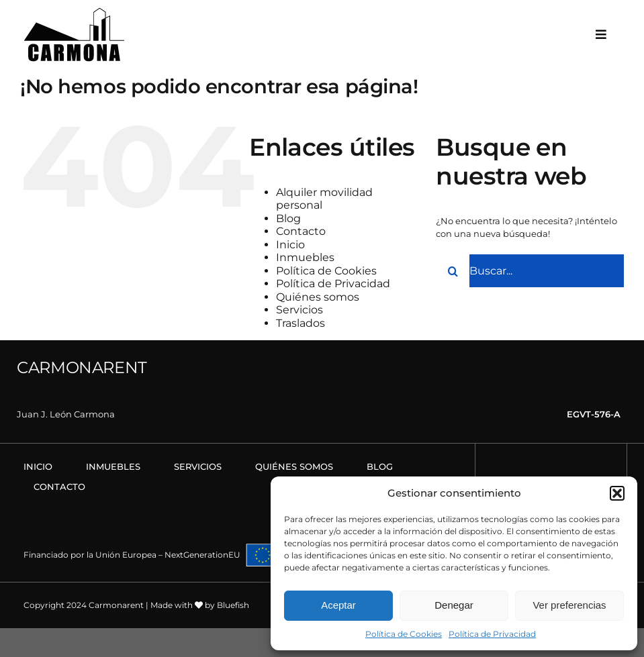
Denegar (454, 605)
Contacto (301, 231)
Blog (288, 218)
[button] (617, 493)
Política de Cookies (404, 634)
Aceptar (338, 605)
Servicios (300, 310)
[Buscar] (453, 271)
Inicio (290, 245)
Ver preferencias (569, 605)
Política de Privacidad (492, 634)
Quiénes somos (318, 297)
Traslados (301, 323)
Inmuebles (305, 257)
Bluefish (233, 605)
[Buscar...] (530, 271)
